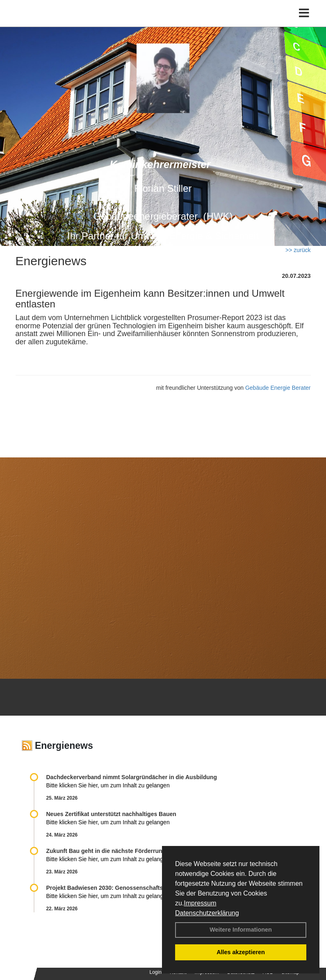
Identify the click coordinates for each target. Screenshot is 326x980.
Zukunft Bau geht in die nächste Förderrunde (108, 851)
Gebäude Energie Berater (278, 388)
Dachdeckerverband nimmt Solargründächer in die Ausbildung (132, 777)
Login (156, 972)
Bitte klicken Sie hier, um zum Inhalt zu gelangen (108, 785)
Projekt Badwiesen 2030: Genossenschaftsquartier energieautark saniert (145, 888)
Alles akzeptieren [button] (241, 952)
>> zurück (298, 250)
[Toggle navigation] (304, 13)
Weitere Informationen (241, 930)
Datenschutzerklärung (207, 913)
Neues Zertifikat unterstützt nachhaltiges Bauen (111, 814)
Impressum (200, 903)
